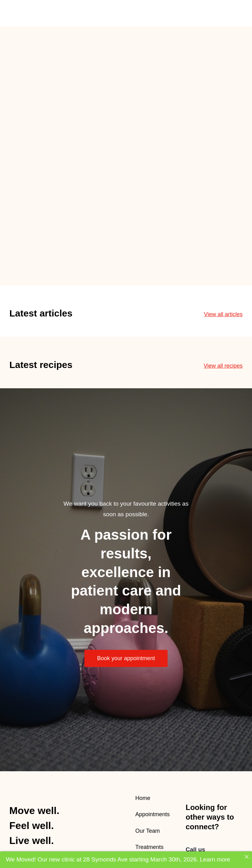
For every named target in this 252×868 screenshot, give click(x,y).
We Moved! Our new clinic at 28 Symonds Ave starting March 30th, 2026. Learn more (118, 859)
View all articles (223, 314)
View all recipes (223, 366)
